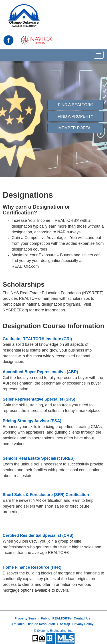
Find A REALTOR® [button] (76, 105)
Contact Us (82, 618)
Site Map (64, 624)
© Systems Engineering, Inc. (53, 631)
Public (46, 618)
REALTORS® (62, 618)
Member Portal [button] (75, 128)
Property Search (26, 618)
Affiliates (18, 624)
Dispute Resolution (41, 624)
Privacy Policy (83, 624)
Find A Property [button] (76, 116)
